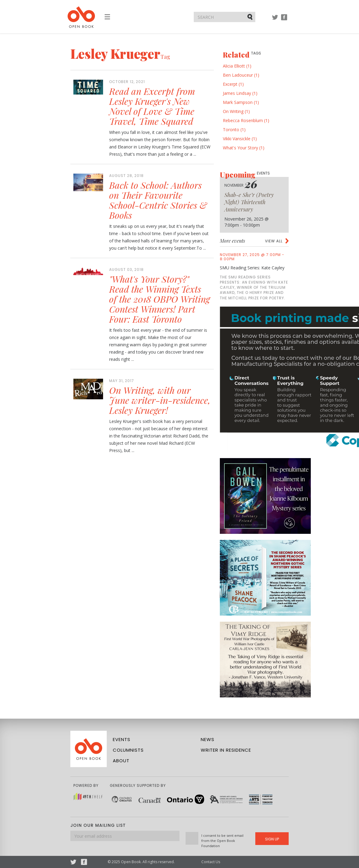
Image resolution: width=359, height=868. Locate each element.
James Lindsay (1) (240, 93)
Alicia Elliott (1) (237, 66)
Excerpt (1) (233, 84)
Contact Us (211, 862)
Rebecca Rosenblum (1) (246, 120)
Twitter (275, 20)
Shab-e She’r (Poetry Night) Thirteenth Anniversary (249, 202)
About (121, 761)
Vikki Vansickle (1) (240, 139)
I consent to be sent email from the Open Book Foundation (222, 841)
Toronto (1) (234, 130)
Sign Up (272, 839)
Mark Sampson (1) (241, 102)
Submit (250, 17)
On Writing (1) (236, 111)
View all (274, 241)
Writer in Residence (226, 750)
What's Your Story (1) (244, 148)
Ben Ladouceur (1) (241, 75)
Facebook (284, 20)
